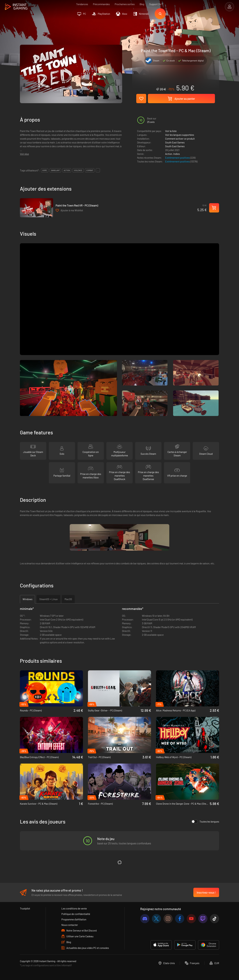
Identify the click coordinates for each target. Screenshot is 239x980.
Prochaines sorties (125, 4)
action (67, 170)
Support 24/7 (156, 4)
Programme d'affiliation (74, 919)
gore (45, 170)
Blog (142, 4)
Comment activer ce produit (180, 139)
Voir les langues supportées (180, 135)
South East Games (175, 142)
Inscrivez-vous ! (206, 892)
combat (90, 170)
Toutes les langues (205, 822)
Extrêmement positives (178, 158)
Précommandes (101, 4)
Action (169, 154)
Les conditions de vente (74, 908)
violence (78, 170)
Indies (177, 154)
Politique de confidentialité (76, 914)
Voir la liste (171, 131)
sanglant (55, 170)
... (98, 170)
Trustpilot (25, 908)
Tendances (82, 4)
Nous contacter (70, 925)
